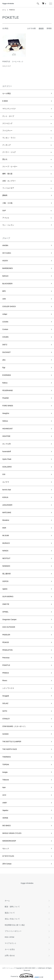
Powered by (27, 976)
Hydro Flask (7, 459)
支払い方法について (12, 919)
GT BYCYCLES (8, 856)
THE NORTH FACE (10, 749)
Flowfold (5, 398)
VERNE (5, 818)
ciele (4, 299)
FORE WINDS (8, 406)
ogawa (5, 589)
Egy (4, 367)
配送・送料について (12, 907)
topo (4, 787)
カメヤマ (6, 482)
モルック (6, 849)
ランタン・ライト (9, 138)
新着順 (49, 28)
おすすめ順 (32, 28)
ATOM (12, 937)
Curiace (5, 329)
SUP (4, 211)
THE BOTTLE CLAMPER (12, 742)
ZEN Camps (7, 864)
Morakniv (6, 520)
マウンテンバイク (9, 109)
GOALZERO (7, 467)
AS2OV (5, 261)
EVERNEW (7, 375)
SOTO (5, 711)
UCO (4, 795)
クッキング (7, 145)
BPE (4, 291)
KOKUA (5, 497)
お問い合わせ (10, 955)
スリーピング (7, 123)
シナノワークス (8, 688)
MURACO (6, 543)
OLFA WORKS (8, 597)
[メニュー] (50, 4)
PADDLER (6, 635)
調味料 (5, 195)
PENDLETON (7, 650)
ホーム (4, 10)
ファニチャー (7, 131)
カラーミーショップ (9, 968)
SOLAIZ (5, 703)
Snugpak (6, 696)
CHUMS (5, 337)
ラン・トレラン (8, 225)
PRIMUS (6, 673)
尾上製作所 (7, 574)
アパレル (6, 218)
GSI (4, 474)
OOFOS (5, 581)
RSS (6, 937)
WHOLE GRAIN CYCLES (12, 833)
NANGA (5, 551)
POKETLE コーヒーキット (13, 62)
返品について (10, 913)
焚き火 (5, 159)
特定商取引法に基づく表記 (15, 925)
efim (4, 360)
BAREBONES (8, 268)
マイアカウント (11, 943)
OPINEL (5, 612)
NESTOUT (6, 558)
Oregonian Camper (9, 619)
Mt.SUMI (6, 535)
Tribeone (6, 780)
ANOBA (5, 245)
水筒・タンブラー (9, 181)
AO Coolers (7, 253)
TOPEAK (6, 765)
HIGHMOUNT (7, 429)
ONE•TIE (6, 604)
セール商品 (7, 93)
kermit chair (7, 490)
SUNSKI (5, 734)
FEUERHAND (8, 390)
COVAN (5, 322)
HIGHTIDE (6, 436)
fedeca (5, 383)
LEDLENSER (7, 505)
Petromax (6, 658)
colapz (5, 314)
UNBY (5, 803)
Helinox (5, 421)
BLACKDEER (7, 284)
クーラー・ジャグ (9, 152)
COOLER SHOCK (9, 306)
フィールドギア (8, 188)
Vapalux (5, 810)
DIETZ (5, 345)
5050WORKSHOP (9, 841)
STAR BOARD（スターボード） (14, 726)
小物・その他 (7, 203)
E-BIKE (5, 101)
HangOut (6, 413)
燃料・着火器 (7, 174)
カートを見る (10, 949)
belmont (5, 276)
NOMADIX (6, 566)
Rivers (5, 681)
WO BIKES (6, 826)
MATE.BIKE (7, 513)
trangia (5, 772)
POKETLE (12, 10)
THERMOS (7, 757)
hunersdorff (7, 451)
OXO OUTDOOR (9, 627)
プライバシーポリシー (13, 931)
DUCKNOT (6, 352)
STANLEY (6, 719)
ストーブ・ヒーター (10, 166)
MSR (4, 528)
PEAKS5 (6, 642)
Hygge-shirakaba (8, 4)
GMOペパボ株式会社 (38, 968)
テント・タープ (8, 116)
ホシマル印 (7, 444)
